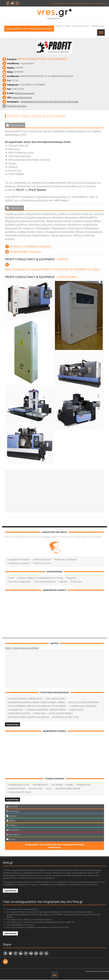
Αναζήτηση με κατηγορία (65, 560)
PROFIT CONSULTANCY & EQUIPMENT (22, 648)
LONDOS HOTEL (76, 710)
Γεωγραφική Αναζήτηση (19, 560)
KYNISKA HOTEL (84, 785)
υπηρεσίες (82, 3)
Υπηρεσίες (71, 578)
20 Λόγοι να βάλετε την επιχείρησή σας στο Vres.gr (40, 578)
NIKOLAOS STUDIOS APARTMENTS (84, 703)
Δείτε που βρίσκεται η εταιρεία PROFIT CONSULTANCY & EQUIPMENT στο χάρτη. (53, 269)
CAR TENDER (57, 785)
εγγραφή (72, 3)
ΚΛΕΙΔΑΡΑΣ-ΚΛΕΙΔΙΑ (17, 789)
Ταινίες (11, 839)
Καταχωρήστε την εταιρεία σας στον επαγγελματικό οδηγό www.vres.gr (54, 846)
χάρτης (103, 3)
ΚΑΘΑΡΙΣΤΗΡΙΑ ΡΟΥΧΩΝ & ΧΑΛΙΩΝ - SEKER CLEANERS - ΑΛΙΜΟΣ (37, 703)
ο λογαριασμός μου (59, 3)
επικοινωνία (93, 3)
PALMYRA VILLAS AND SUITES (66, 717)
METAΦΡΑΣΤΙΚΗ (41, 785)
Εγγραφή (63, 582)
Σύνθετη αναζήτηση (42, 560)
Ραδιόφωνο (13, 835)
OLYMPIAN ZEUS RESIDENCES (83, 706)
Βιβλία (11, 821)
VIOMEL (70, 785)
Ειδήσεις (12, 825)
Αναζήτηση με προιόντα (19, 563)
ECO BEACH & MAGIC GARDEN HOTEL (25, 699)
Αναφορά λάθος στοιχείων (26, 252)
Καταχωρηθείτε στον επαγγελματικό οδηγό (30, 33)
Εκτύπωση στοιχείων (17, 106)
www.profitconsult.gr (22, 98)
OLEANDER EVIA (15, 710)
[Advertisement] (54, 491)
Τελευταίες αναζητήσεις (45, 582)
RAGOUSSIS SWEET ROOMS (68, 789)
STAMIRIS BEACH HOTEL (19, 785)
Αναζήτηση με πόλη (42, 563)
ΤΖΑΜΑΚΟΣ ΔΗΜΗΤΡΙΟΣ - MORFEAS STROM (46, 710)
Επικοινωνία (76, 582)
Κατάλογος (13, 811)
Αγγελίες (12, 816)
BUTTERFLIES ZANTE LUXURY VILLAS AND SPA (29, 717)
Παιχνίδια (12, 830)
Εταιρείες (12, 807)
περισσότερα (12, 725)
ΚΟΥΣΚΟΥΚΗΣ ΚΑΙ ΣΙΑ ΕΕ (19, 714)
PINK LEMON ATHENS (55, 699)
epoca (49, 789)
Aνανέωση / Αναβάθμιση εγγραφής (31, 247)
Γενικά (11, 578)
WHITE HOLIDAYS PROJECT (61, 714)
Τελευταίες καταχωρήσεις (20, 582)
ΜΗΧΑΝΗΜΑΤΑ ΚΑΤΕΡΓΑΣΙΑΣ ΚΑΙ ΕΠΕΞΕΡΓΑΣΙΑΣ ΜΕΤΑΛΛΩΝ (50, 102)
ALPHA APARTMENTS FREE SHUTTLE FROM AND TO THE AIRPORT (37, 706)
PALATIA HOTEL (36, 789)
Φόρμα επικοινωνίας (24, 93)
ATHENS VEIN (39, 714)
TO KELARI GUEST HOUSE (20, 792)
